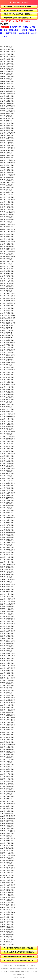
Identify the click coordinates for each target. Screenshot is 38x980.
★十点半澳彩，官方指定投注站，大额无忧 (17, 7)
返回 (2, 2)
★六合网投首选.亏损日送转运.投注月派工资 (18, 18)
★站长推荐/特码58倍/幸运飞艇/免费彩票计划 (18, 14)
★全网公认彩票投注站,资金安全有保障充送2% (18, 11)
